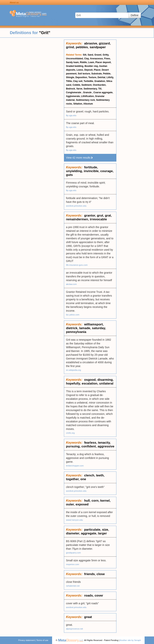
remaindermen (77, 219)
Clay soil (78, 81)
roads (88, 596)
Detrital (101, 77)
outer (70, 504)
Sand (90, 55)
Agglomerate (73, 96)
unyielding (74, 171)
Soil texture (84, 74)
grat (108, 216)
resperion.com (73, 564)
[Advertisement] (32, 96)
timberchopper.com (75, 466)
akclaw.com (71, 284)
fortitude (91, 167)
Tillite (69, 81)
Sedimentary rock (85, 100)
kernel (105, 501)
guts (69, 175)
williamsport (93, 324)
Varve (79, 89)
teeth (100, 475)
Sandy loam (72, 62)
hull (87, 501)
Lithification (87, 96)
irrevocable (98, 219)
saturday (99, 328)
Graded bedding (75, 66)
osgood (90, 380)
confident (89, 446)
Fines (107, 59)
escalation (90, 383)
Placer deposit (103, 62)
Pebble (107, 74)
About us (14, 2)
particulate (92, 530)
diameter (73, 533)
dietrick (72, 328)
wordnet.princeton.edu (76, 206)
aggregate (88, 533)
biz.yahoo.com (73, 315)
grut (100, 216)
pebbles (82, 47)
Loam (91, 62)
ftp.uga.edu (71, 115)
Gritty (106, 55)
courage (106, 171)
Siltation (78, 104)
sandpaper (98, 47)
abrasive (91, 43)
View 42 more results (80, 158)
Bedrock (71, 89)
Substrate (97, 74)
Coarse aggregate (103, 92)
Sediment (86, 85)
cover (99, 596)
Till (100, 89)
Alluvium (88, 104)
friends (89, 574)
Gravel (98, 55)
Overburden (99, 85)
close (101, 574)
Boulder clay (91, 66)
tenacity (104, 443)
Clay (86, 59)
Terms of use (42, 640)
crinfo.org (70, 433)
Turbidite (88, 81)
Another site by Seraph (130, 640)
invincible (91, 171)
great (88, 617)
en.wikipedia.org (74, 370)
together (72, 479)
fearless (90, 443)
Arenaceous (96, 59)
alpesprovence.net (74, 629)
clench (89, 475)
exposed (82, 504)
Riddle (83, 62)
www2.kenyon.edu (74, 520)
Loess (80, 70)
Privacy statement (26, 640)
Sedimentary (90, 89)
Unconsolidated (74, 59)
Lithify (110, 77)
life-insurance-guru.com (77, 265)
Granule (88, 92)
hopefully (73, 383)
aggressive (106, 446)
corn (95, 501)
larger (102, 533)
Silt (85, 55)
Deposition (81, 77)
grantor (90, 216)
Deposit (88, 70)
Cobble (76, 85)
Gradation (100, 81)
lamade (85, 328)
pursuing (73, 446)
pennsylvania (76, 332)
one (83, 479)
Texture (92, 77)
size (105, 530)
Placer (97, 70)
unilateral (106, 383)
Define (135, 15)
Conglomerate (74, 92)
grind (70, 47)
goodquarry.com (73, 553)
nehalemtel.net (73, 586)
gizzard (104, 43)
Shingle (70, 77)
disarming (105, 380)
